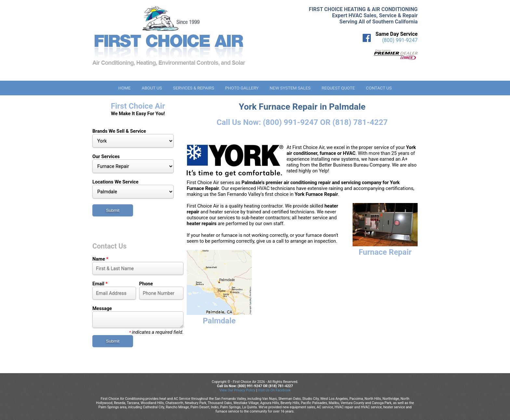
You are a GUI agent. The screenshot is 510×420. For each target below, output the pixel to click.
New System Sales (290, 88)
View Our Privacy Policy (237, 390)
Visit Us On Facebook (274, 390)
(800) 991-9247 (400, 40)
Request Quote (338, 88)
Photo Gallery (242, 88)
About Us (152, 88)
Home (125, 88)
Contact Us (379, 88)
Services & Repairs (194, 88)
